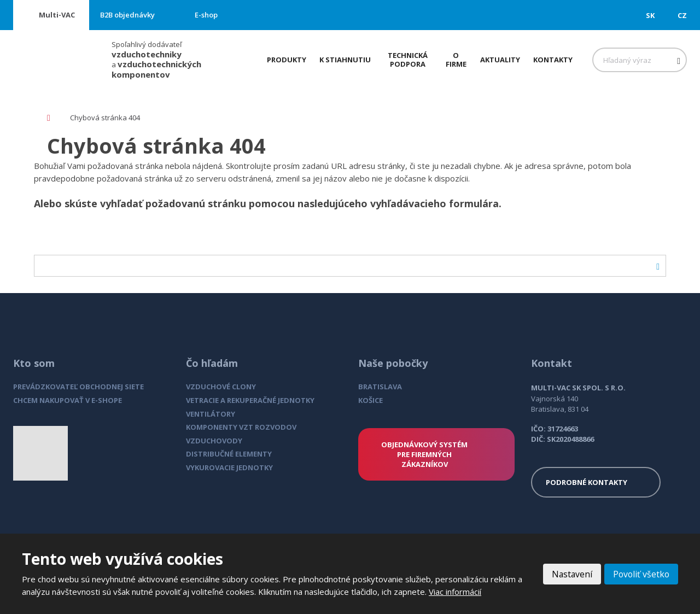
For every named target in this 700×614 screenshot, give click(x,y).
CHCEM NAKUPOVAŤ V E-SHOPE (68, 400)
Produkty (287, 60)
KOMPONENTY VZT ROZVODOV (241, 427)
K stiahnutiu (345, 60)
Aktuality (500, 60)
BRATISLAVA (380, 387)
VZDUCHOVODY (214, 441)
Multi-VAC (57, 15)
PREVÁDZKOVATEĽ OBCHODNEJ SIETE (78, 387)
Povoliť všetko (640, 574)
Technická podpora (408, 60)
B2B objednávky (127, 15)
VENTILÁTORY (211, 414)
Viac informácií (455, 592)
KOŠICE (371, 400)
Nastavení (570, 574)
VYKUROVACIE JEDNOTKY (229, 467)
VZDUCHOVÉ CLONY (221, 387)
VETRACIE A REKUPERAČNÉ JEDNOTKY (250, 400)
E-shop (206, 15)
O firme (456, 60)
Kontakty (553, 60)
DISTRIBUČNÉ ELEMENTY (229, 454)
